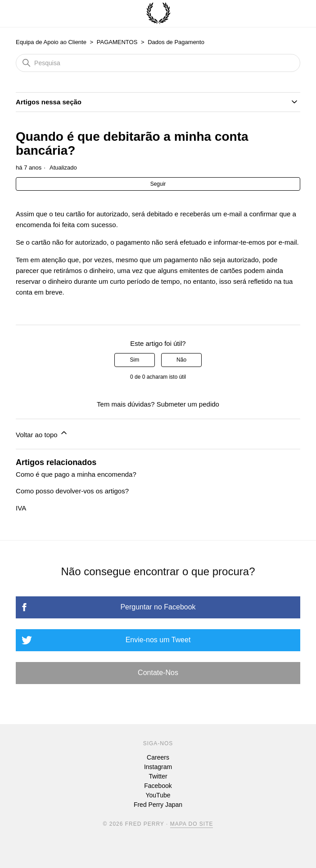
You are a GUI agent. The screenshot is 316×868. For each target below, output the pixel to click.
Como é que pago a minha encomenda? (76, 474)
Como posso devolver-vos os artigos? (72, 491)
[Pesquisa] (158, 63)
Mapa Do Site (192, 824)
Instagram (158, 767)
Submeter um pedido (188, 404)
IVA (21, 508)
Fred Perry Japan (158, 805)
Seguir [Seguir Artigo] (158, 184)
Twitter (158, 776)
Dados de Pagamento (176, 42)
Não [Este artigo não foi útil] (181, 360)
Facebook (158, 786)
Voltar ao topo (42, 433)
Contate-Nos (158, 673)
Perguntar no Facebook (158, 607)
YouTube (158, 795)
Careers (158, 757)
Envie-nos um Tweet (158, 640)
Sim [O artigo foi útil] (135, 360)
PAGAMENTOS (117, 42)
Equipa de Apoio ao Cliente (51, 42)
